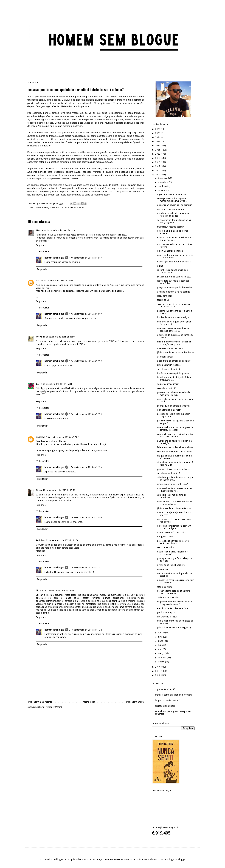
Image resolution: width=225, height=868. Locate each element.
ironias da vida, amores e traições (174, 317)
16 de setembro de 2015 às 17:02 (62, 437)
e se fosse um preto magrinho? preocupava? (172, 553)
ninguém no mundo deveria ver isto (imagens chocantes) (175, 603)
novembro (163, 182)
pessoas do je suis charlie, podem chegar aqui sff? (174, 415)
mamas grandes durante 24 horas (174, 262)
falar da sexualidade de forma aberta (175, 447)
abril (160, 649)
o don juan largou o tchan (170, 251)
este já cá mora (165, 587)
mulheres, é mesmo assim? (170, 227)
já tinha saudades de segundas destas (176, 353)
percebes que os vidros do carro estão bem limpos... (173, 542)
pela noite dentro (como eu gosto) (174, 628)
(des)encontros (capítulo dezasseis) (174, 288)
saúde (82, 208)
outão (160, 266)
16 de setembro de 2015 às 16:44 (59, 337)
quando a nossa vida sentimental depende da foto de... (173, 330)
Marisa (39, 231)
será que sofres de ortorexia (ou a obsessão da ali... (174, 305)
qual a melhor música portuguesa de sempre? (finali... (175, 256)
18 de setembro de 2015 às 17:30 (85, 518)
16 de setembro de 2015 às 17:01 (56, 384)
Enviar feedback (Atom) (50, 707)
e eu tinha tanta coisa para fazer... (174, 608)
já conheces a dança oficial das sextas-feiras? (172, 271)
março (161, 653)
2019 (158, 158)
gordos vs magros (166, 612)
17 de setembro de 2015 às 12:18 (85, 258)
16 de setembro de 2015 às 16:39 (57, 281)
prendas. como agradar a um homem (173, 695)
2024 (158, 137)
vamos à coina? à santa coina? (172, 533)
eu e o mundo (71, 208)
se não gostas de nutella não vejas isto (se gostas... (174, 221)
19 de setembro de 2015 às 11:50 (62, 540)
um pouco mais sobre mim (170, 209)
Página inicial (89, 702)
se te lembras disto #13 (169, 473)
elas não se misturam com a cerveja (175, 452)
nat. (38, 281)
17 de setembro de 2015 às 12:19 (85, 314)
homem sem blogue (54, 258)
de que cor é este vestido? (167, 700)
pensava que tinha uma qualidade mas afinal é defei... (174, 394)
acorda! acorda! (165, 357)
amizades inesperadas (168, 598)
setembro (163, 191)
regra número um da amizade (172, 194)
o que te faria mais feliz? (169, 410)
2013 (158, 671)
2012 (158, 675)
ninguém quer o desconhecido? (172, 484)
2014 (158, 667)
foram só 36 (163, 300)
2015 (158, 175)
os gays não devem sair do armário (175, 205)
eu (63, 208)
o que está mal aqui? (165, 689)
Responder (41, 245)
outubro (162, 186)
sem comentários (166, 548)
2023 (158, 141)
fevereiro (162, 658)
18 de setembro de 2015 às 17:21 (59, 490)
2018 (158, 162)
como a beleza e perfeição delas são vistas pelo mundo (175, 435)
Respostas (44, 252)
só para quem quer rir (168, 384)
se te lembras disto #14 (169, 369)
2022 (158, 146)
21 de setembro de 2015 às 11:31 (85, 568)
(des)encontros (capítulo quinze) (173, 373)
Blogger (182, 860)
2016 (158, 171)
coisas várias (55, 208)
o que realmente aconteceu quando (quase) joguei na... (174, 490)
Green (39, 490)
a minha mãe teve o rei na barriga (174, 292)
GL (37, 384)
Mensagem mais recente (40, 702)
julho (160, 637)
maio (161, 645)
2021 (158, 150)
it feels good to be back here (171, 565)
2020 (158, 154)
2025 (158, 133)
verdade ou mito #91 (167, 388)
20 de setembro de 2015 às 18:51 (58, 591)
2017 (158, 166)
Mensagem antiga (135, 702)
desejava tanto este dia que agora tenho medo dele (174, 592)
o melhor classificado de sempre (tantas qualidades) (173, 215)
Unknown (41, 437)
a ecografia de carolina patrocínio (174, 361)
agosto (161, 633)
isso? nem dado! (165, 296)
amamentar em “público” (169, 365)
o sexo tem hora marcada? (170, 348)
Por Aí (39, 337)
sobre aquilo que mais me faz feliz (174, 406)
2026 (158, 129)
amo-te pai (162, 569)
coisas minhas (42, 208)
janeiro (161, 662)
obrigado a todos (166, 537)
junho (161, 641)
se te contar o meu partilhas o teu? (174, 277)
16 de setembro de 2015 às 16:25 (60, 231)
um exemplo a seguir (167, 617)
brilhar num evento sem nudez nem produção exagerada (174, 343)
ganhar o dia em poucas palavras (174, 469)
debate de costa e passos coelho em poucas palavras (175, 503)
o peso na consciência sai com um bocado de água (174, 527)
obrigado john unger (165, 706)
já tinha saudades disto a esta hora (174, 508)
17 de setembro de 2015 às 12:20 (85, 467)
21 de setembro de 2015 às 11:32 (85, 630)
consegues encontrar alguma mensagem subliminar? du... (172, 200)
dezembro (163, 178)
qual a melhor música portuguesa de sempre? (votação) (175, 429)
